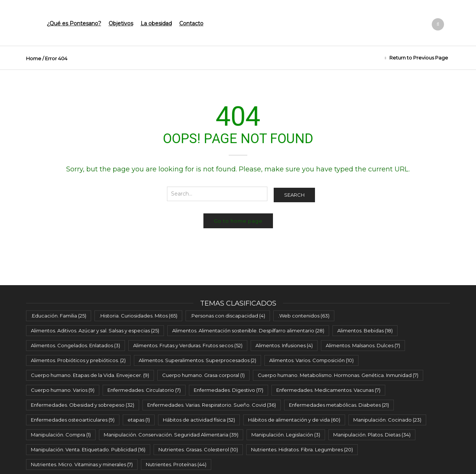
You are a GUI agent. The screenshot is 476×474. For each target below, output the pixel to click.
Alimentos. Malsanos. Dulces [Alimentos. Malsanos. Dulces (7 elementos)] (363, 345)
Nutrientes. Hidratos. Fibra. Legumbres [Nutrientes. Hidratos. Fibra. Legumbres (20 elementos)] (302, 449)
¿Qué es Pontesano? (74, 23)
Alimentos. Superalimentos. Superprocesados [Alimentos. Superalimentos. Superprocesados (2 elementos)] (197, 360)
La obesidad (156, 23)
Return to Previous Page (419, 58)
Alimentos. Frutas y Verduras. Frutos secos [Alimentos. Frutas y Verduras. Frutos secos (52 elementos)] (188, 345)
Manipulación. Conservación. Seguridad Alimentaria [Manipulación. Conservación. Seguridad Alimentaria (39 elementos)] (171, 435)
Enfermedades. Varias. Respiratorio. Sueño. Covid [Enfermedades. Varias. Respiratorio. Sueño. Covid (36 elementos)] (212, 405)
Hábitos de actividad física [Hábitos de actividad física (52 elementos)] (199, 420)
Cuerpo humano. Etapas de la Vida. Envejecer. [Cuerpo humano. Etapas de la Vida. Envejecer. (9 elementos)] (90, 375)
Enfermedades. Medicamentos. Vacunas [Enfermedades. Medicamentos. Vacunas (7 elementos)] (328, 390)
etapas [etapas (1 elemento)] (139, 420)
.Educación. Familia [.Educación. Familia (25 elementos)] (59, 316)
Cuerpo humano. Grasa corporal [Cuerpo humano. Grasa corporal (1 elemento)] (203, 375)
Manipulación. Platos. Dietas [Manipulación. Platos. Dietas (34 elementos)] (372, 435)
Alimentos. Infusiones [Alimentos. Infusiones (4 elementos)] (284, 345)
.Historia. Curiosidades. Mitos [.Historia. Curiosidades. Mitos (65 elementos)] (138, 316)
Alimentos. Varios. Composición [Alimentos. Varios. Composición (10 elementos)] (311, 360)
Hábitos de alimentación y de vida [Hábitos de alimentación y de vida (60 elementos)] (294, 420)
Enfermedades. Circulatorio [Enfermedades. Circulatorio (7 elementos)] (144, 390)
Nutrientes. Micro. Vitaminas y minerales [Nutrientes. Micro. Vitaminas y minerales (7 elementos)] (82, 464)
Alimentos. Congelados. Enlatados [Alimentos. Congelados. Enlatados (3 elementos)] (75, 345)
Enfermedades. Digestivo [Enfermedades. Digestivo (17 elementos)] (229, 390)
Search (294, 195)
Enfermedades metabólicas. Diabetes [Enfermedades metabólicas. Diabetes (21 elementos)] (339, 405)
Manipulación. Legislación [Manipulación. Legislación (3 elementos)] (286, 435)
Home (34, 58)
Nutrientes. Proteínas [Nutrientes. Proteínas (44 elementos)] (176, 464)
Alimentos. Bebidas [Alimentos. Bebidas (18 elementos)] (365, 330)
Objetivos (121, 23)
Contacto (191, 23)
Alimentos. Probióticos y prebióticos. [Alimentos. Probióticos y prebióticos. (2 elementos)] (78, 360)
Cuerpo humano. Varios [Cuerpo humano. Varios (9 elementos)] (63, 390)
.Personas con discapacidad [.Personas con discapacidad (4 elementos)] (228, 316)
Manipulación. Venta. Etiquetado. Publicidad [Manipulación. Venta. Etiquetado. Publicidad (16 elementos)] (88, 449)
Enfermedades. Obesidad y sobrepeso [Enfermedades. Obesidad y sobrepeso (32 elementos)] (83, 405)
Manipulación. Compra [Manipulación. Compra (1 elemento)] (61, 435)
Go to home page (238, 221)
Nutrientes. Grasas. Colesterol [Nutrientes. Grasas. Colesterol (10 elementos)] (198, 449)
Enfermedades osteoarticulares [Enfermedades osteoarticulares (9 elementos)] (73, 420)
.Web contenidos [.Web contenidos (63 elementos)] (304, 316)
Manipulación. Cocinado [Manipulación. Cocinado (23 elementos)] (387, 420)
